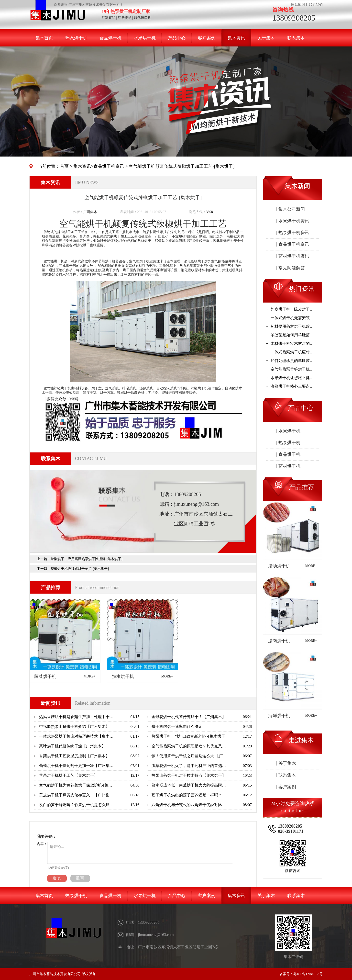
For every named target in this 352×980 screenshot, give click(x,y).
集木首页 (44, 38)
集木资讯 (236, 38)
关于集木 (266, 38)
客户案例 (207, 38)
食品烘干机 (110, 38)
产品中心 (177, 38)
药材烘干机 (289, 466)
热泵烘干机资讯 (294, 233)
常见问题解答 (292, 268)
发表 (57, 878)
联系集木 (296, 38)
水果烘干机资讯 (294, 221)
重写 (80, 878)
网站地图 (298, 5)
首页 (64, 166)
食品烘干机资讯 (109, 166)
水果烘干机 (145, 38)
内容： (42, 844)
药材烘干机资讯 (294, 256)
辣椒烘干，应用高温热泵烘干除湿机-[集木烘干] (87, 559)
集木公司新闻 (292, 209)
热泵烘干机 (76, 38)
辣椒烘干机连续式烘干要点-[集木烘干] (80, 569)
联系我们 (316, 5)
